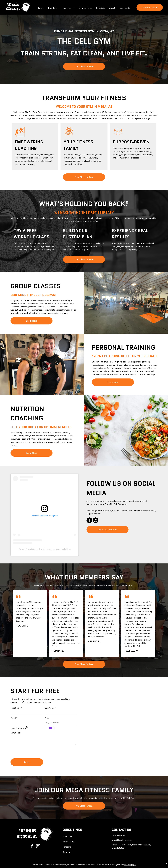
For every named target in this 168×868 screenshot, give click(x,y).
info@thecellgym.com (122, 840)
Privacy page (130, 865)
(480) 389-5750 (118, 835)
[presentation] (30, 751)
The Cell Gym (24, 549)
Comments (16, 733)
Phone (48, 718)
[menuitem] (41, 8)
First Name (16, 708)
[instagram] (96, 521)
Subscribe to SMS (18, 728)
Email (14, 718)
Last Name (50, 708)
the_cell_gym (39, 549)
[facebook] (89, 521)
